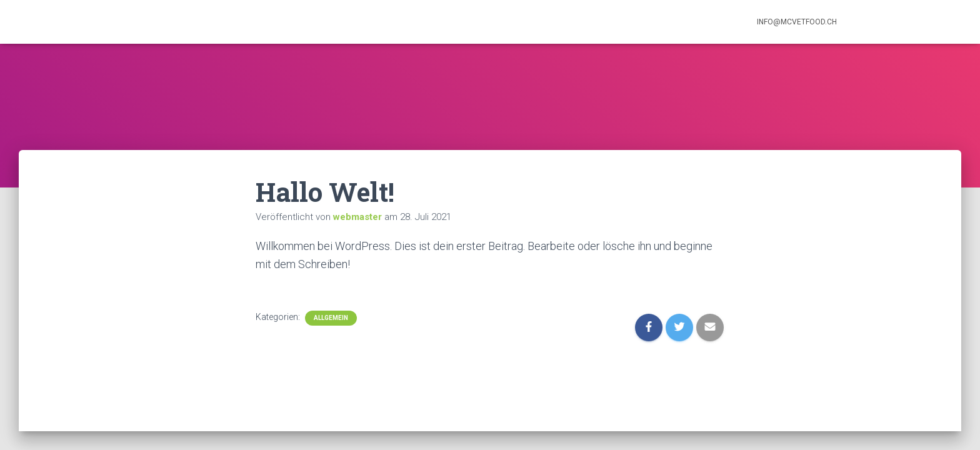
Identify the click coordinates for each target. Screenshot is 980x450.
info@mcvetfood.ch (797, 22)
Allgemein (331, 318)
